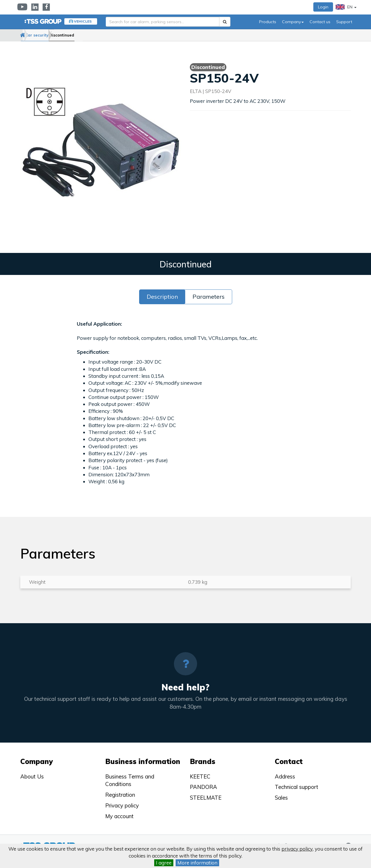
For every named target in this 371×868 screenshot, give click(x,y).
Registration (120, 795)
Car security (54, 35)
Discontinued (90, 35)
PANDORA (203, 787)
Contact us (320, 22)
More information (197, 863)
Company (293, 22)
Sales (281, 798)
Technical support (297, 787)
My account (119, 816)
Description (162, 297)
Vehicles (83, 21)
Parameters (209, 297)
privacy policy (297, 849)
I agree (164, 863)
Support (344, 22)
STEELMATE (206, 798)
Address (285, 776)
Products (268, 22)
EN (346, 7)
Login (323, 7)
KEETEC (200, 776)
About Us (32, 776)
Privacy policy (122, 805)
